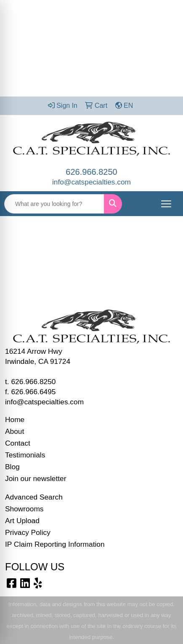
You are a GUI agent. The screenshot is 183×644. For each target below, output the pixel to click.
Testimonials (25, 455)
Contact (18, 443)
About (15, 431)
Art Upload (22, 521)
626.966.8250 (91, 172)
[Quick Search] (54, 204)
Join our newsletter (36, 478)
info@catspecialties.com (91, 182)
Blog (12, 467)
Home (15, 420)
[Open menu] (166, 204)
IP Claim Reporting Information (55, 544)
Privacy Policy (28, 532)
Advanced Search (34, 497)
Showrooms (24, 509)
